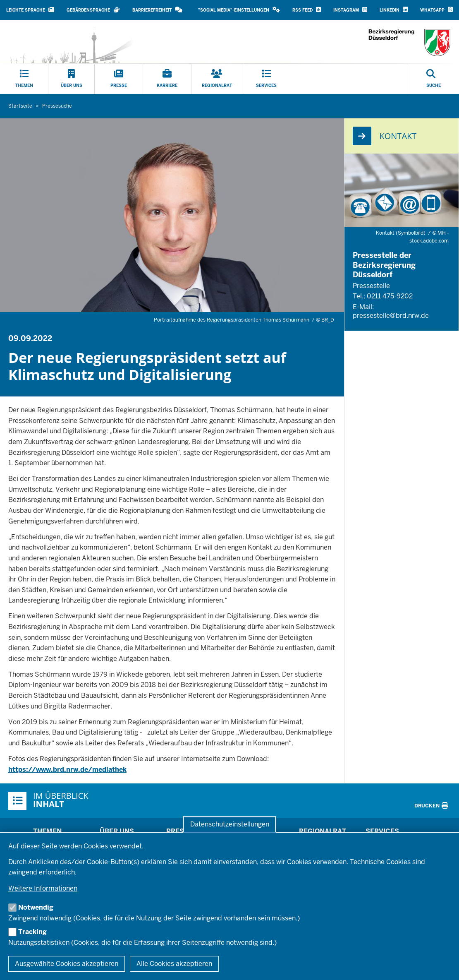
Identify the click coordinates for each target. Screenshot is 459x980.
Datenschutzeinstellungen (230, 824)
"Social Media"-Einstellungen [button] (239, 10)
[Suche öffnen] (434, 79)
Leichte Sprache (30, 10)
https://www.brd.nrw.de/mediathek (67, 770)
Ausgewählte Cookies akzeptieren (67, 964)
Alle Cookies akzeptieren (174, 964)
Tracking (32, 932)
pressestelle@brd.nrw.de (391, 316)
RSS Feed (307, 10)
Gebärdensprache (93, 10)
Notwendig (36, 907)
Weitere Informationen (43, 888)
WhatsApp (436, 10)
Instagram (350, 10)
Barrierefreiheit (157, 10)
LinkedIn (394, 10)
